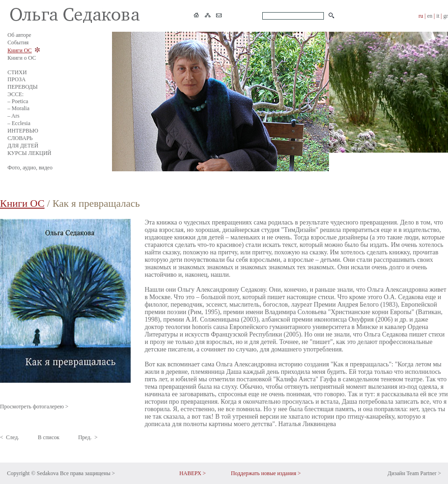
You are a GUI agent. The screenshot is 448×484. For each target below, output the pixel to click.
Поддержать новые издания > (266, 473)
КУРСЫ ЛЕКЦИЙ (29, 153)
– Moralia (18, 108)
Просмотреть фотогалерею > (34, 407)
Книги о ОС (22, 58)
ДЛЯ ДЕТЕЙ (23, 146)
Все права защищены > (87, 473)
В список (49, 437)
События (18, 42)
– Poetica (18, 101)
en (430, 16)
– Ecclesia (19, 123)
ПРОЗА (17, 79)
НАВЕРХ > (192, 473)
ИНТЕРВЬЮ (23, 131)
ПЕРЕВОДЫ (23, 87)
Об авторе (19, 35)
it (438, 16)
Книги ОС (20, 50)
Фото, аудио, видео (30, 168)
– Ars (14, 116)
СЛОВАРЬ (20, 138)
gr (446, 16)
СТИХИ (17, 72)
